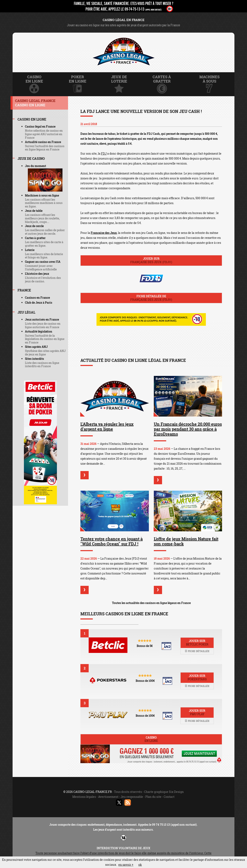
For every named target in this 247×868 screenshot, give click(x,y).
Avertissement (108, 797)
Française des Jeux (104, 233)
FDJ (104, 153)
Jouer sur (151, 260)
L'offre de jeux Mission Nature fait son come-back (186, 541)
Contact (169, 797)
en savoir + (126, 865)
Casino (151, 739)
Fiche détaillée (197, 651)
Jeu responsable (132, 797)
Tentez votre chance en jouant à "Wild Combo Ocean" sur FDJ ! (112, 541)
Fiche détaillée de (151, 298)
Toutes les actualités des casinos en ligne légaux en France (151, 603)
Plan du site (153, 797)
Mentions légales (84, 797)
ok (140, 865)
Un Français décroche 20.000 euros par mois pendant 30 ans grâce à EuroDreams (188, 429)
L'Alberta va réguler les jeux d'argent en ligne (107, 426)
